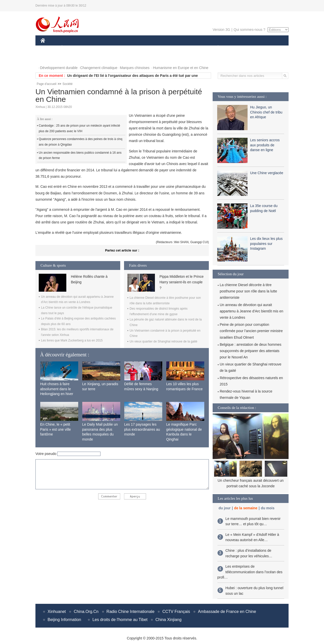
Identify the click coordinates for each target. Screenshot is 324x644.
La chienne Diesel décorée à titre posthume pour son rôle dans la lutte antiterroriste (248, 291)
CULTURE (160, 48)
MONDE (94, 48)
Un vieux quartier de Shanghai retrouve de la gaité (164, 341)
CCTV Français (176, 612)
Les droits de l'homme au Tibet (120, 620)
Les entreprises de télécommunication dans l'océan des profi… (250, 572)
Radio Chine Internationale (130, 612)
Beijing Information (64, 620)
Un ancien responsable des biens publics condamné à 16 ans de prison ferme (80, 155)
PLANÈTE (215, 48)
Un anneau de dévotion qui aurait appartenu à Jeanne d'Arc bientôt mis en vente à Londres (251, 311)
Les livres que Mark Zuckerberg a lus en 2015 (72, 340)
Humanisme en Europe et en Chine (181, 68)
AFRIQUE (116, 48)
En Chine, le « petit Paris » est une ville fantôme (56, 429)
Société (68, 84)
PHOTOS (51, 58)
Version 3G (221, 30)
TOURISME (257, 48)
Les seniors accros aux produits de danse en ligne (265, 145)
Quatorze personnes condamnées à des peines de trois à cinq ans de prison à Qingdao (80, 142)
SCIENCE (138, 48)
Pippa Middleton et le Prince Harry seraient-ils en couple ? (181, 282)
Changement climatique (99, 68)
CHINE (49, 48)
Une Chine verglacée (267, 173)
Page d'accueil (47, 84)
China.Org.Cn (86, 612)
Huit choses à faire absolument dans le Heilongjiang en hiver (57, 389)
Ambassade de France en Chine (227, 612)
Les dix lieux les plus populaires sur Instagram (266, 244)
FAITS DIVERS (188, 48)
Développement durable (59, 68)
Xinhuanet (57, 612)
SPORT (236, 48)
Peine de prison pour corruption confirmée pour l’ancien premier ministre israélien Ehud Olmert (251, 331)
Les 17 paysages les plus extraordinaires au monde (142, 429)
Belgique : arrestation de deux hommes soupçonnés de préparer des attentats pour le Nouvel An (251, 351)
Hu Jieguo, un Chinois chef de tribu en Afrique (266, 112)
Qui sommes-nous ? (249, 30)
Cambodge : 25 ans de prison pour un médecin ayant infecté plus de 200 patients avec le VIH (79, 128)
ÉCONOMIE (71, 48)
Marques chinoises (135, 68)
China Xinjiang (168, 620)
